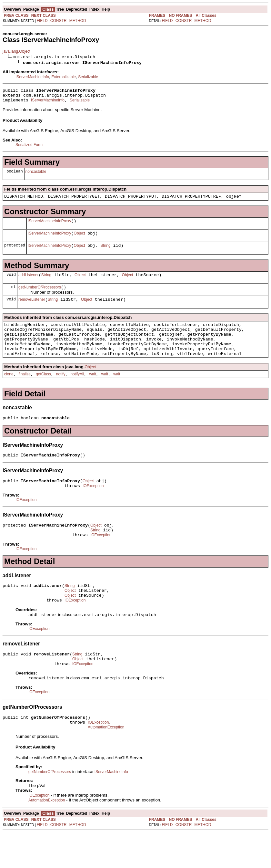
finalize (25, 392)
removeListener (32, 309)
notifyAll (77, 392)
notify (61, 392)
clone (9, 392)
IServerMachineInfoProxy (50, 226)
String (105, 252)
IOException (93, 507)
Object (80, 239)
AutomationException (106, 762)
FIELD (42, 21)
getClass (43, 392)
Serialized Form (29, 148)
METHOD (78, 21)
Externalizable (63, 77)
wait (92, 392)
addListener (29, 283)
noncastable (36, 174)
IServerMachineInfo (32, 77)
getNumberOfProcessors (40, 296)
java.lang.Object (16, 51)
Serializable (88, 77)
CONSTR (59, 21)
